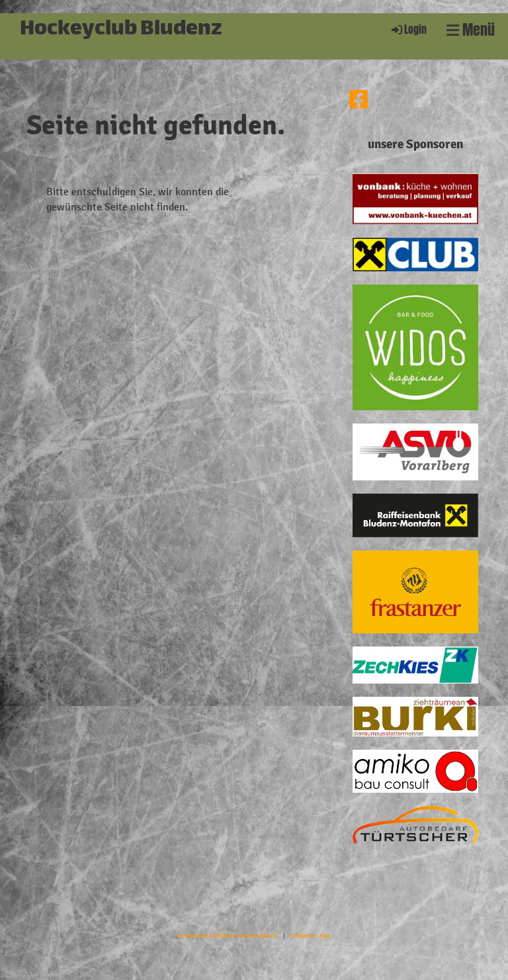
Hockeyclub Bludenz (121, 30)
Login (408, 29)
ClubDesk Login (310, 936)
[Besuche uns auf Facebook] (359, 101)
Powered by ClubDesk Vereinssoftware (228, 936)
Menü (471, 30)
